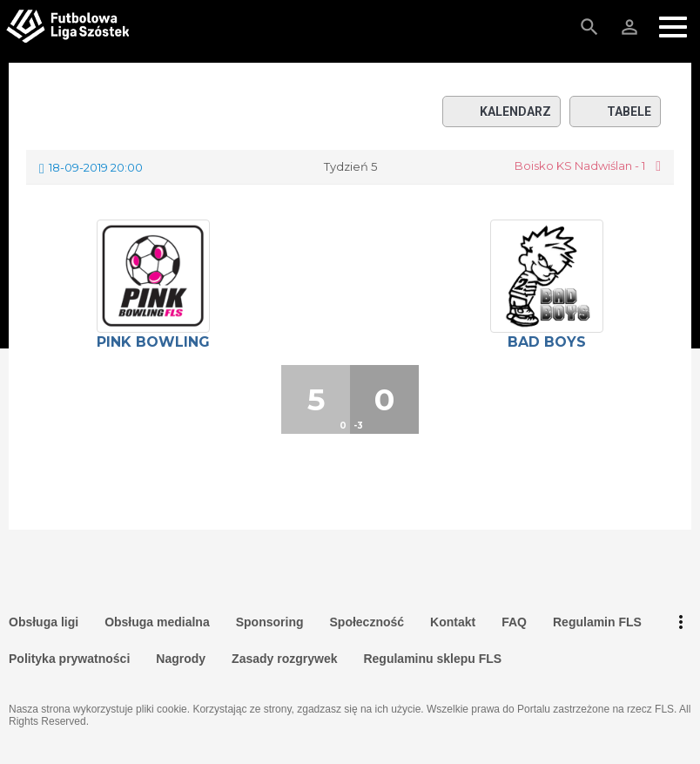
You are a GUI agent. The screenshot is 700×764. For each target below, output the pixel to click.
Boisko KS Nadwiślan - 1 (580, 166)
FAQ (514, 622)
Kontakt (453, 622)
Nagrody (181, 659)
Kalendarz (501, 112)
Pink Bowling (153, 342)
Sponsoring (270, 622)
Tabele (615, 112)
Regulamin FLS (597, 622)
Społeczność (367, 622)
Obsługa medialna (157, 622)
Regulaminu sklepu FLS (432, 659)
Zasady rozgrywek (284, 659)
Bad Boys (547, 342)
